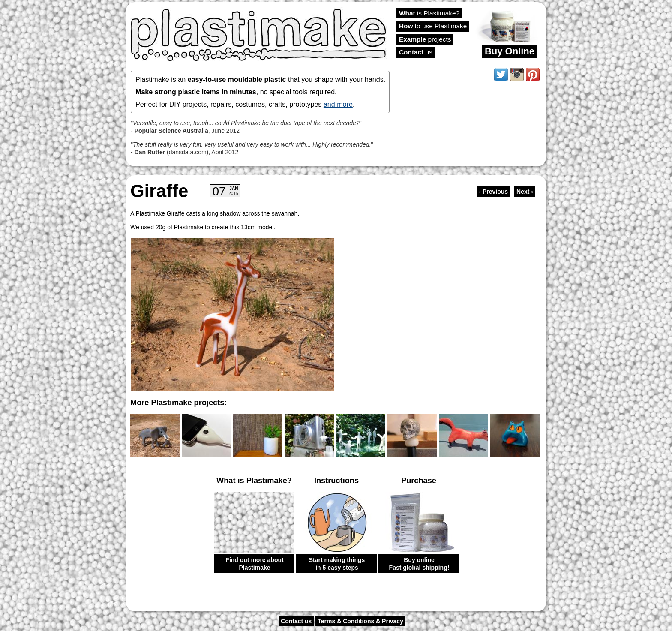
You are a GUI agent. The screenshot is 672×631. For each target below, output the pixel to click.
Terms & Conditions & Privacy (360, 621)
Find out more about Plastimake (254, 564)
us (416, 52)
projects (425, 39)
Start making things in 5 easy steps (337, 564)
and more (338, 104)
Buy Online (510, 51)
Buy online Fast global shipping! (419, 564)
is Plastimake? (429, 13)
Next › (525, 192)
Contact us (296, 621)
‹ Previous (493, 192)
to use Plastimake (433, 26)
